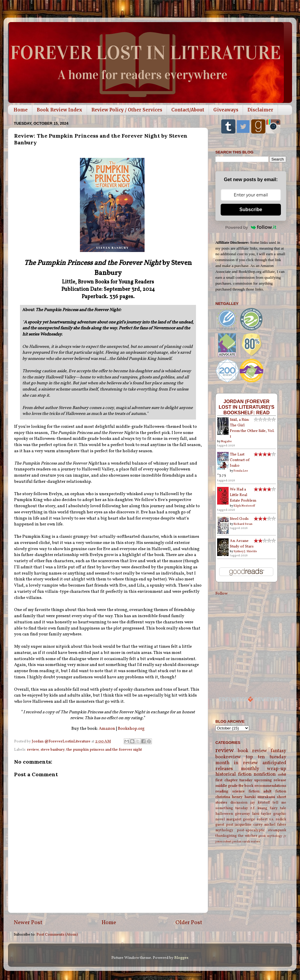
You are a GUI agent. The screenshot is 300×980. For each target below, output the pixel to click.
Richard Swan (243, 524)
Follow (221, 593)
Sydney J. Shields (245, 551)
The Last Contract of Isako (240, 460)
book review (252, 751)
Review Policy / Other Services (127, 110)
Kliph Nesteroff (244, 506)
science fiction (246, 791)
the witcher (248, 836)
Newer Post (28, 923)
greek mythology (270, 836)
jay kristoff (260, 803)
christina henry (229, 797)
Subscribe (251, 209)
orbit (282, 775)
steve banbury (52, 750)
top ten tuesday (266, 757)
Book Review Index (60, 110)
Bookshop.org (131, 729)
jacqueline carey (249, 825)
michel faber (275, 825)
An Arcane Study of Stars (242, 544)
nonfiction (265, 774)
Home (21, 110)
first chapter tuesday (234, 780)
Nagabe (226, 441)
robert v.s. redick (271, 819)
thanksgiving (226, 836)
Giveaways (226, 110)
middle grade (227, 786)
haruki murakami (260, 797)
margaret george (241, 819)
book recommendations (265, 786)
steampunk (277, 830)
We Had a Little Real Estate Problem (243, 495)
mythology (224, 830)
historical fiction (233, 774)
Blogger (181, 958)
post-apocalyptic (251, 830)
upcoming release (270, 780)
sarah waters (251, 842)
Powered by (251, 227)
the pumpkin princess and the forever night (104, 750)
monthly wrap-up (264, 769)
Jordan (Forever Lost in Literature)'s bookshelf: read (247, 407)
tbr (241, 786)
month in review (237, 763)
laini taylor (262, 814)
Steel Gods (239, 519)
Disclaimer (260, 110)
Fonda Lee (241, 471)
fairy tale (278, 808)
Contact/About (188, 110)
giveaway (243, 814)
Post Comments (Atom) (57, 935)
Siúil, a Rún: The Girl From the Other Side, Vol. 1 (252, 428)
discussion (239, 803)
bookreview (228, 757)
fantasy (278, 751)
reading (222, 791)
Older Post (189, 923)
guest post (224, 825)
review (33, 750)
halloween (224, 814)
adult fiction (275, 791)
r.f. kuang (259, 808)
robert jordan (232, 842)
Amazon (107, 729)
